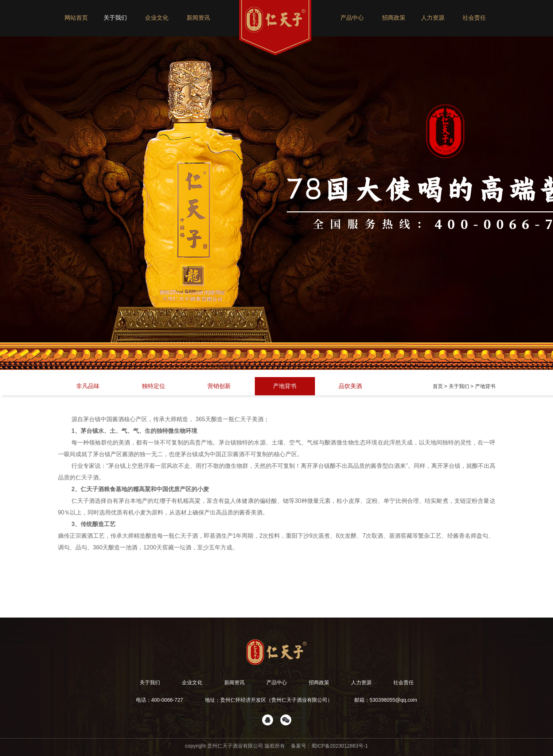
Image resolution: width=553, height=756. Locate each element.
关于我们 (115, 18)
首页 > (441, 386)
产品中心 (352, 18)
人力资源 (433, 18)
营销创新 (219, 386)
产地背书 (285, 386)
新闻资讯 (198, 18)
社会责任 (474, 18)
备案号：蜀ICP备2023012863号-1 (329, 746)
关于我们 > (462, 386)
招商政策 (394, 18)
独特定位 (153, 386)
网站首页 (76, 18)
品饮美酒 (350, 386)
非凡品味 (88, 386)
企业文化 (157, 18)
